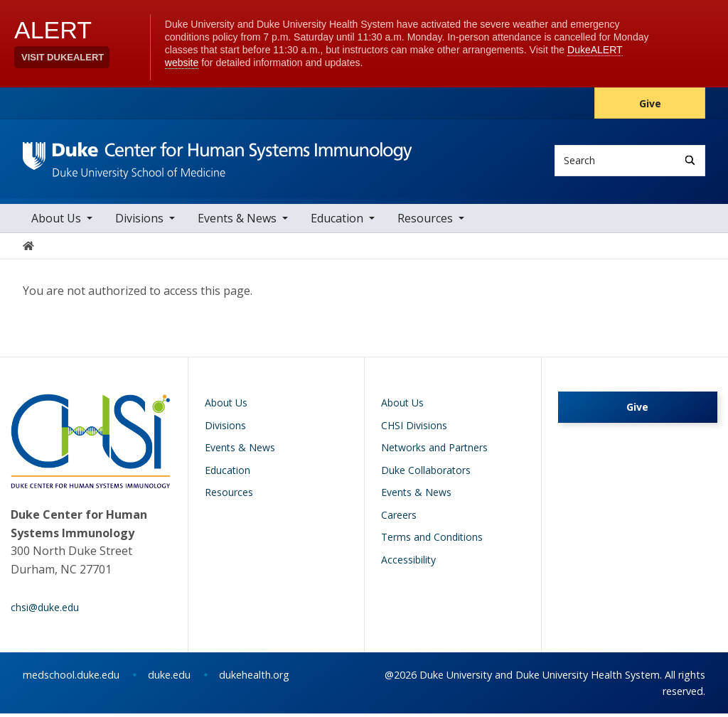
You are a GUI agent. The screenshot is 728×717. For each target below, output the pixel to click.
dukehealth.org (254, 678)
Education (337, 222)
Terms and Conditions (432, 540)
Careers (399, 518)
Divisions (139, 222)
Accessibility (408, 563)
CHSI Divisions (414, 429)
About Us (56, 222)
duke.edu (169, 678)
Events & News (237, 222)
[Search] (690, 160)
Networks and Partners (434, 451)
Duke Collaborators (426, 474)
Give (650, 103)
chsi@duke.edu (45, 610)
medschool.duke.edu (71, 678)
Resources (425, 222)
